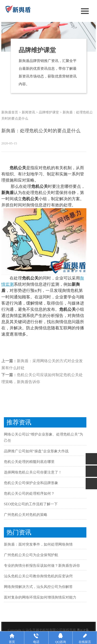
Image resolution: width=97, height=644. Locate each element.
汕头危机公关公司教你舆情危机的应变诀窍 (38, 576)
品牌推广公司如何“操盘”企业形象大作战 (36, 451)
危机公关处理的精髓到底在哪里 (29, 462)
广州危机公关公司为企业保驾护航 (31, 555)
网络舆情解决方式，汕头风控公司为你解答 (38, 587)
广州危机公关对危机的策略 (26, 515)
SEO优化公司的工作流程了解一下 (31, 504)
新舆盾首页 (10, 112)
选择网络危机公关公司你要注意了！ (33, 472)
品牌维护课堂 (49, 112)
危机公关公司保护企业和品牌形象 (31, 483)
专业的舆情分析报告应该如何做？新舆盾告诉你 (42, 566)
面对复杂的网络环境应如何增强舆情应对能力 (40, 597)
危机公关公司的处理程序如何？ (29, 494)
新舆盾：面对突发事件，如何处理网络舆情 (38, 544)
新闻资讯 (28, 112)
